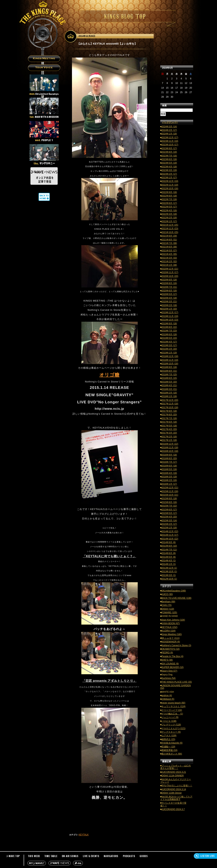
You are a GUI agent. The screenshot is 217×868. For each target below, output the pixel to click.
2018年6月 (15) (169, 378)
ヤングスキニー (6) (171, 732)
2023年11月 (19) (170, 141)
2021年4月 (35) (169, 254)
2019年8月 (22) (169, 327)
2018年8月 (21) (169, 371)
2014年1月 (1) (169, 564)
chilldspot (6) (168, 699)
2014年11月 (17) (170, 535)
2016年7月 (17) (169, 462)
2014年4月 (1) (169, 561)
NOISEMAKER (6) (171, 642)
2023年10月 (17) (170, 145)
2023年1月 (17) (169, 178)
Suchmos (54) (169, 678)
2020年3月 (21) (169, 302)
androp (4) (167, 695)
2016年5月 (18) (169, 469)
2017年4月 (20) (169, 429)
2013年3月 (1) (169, 575)
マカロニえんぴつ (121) (174, 728)
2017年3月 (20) (169, 433)
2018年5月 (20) (169, 382)
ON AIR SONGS (70, 856)
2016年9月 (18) (169, 455)
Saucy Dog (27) (169, 671)
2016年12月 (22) (170, 444)
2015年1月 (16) (169, 528)
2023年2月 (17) (169, 174)
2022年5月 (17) (169, 207)
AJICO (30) (167, 594)
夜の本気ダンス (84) (172, 754)
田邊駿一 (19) (168, 747)
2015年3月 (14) (169, 521)
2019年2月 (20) (169, 349)
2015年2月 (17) (169, 524)
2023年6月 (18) (169, 159)
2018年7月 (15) (169, 375)
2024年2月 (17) (169, 130)
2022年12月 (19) (170, 181)
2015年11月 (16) (170, 491)
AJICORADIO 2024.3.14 (174, 789)
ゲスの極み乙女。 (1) (172, 714)
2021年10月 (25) (170, 232)
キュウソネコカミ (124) (174, 706)
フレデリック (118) (171, 725)
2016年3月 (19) (169, 477)
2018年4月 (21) (169, 385)
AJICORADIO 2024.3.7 (173, 809)
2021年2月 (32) (169, 261)
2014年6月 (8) (169, 553)
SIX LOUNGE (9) (170, 664)
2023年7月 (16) (169, 156)
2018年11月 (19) (170, 360)
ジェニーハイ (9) (170, 717)
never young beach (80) (174, 703)
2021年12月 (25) (170, 225)
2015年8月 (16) (169, 502)
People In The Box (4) (173, 656)
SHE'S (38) (167, 660)
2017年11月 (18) (170, 404)
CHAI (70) (167, 605)
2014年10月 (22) (170, 539)
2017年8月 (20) (169, 415)
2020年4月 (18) (169, 298)
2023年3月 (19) (169, 170)
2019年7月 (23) (169, 331)
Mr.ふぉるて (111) (171, 638)
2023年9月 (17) (169, 148)
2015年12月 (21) (170, 488)
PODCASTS (129, 856)
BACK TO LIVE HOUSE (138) (177, 598)
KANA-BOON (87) (171, 623)
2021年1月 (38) (169, 265)
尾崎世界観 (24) (170, 750)
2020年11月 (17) (170, 272)
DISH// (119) (168, 609)
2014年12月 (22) (170, 531)
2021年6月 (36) (169, 247)
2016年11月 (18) (170, 448)
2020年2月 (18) (169, 305)
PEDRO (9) (167, 653)
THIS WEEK (34, 856)
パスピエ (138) (169, 721)
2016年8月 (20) (169, 458)
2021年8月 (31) (169, 240)
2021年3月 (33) (169, 258)
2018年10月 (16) (170, 364)
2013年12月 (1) (169, 568)
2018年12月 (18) (170, 356)
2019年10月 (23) (170, 320)
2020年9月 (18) (169, 280)
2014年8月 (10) (169, 546)
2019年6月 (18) (169, 334)
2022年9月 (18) (169, 192)
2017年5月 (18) (169, 426)
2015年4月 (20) (169, 517)
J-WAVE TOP (13, 856)
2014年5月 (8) (169, 557)
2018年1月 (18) (169, 396)
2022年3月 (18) (169, 214)
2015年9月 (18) (169, 499)
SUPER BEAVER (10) (173, 667)
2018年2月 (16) (169, 393)
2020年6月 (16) (169, 291)
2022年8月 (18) (169, 196)
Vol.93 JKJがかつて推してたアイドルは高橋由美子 (176, 798)
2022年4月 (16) (169, 211)
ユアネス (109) (169, 736)
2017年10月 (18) (170, 407)
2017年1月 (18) (169, 440)
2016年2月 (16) (169, 480)
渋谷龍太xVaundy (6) (172, 743)
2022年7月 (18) (169, 199)
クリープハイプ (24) (172, 710)
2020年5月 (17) (169, 294)
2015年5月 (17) (169, 513)
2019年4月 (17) (169, 342)
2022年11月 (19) (170, 185)
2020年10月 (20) (170, 276)
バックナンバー (170, 122)
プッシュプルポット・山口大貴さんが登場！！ (176, 767)
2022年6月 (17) (169, 203)
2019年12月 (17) (170, 312)
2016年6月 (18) (169, 466)
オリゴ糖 (109, 375)
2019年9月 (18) (169, 324)
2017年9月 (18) (169, 411)
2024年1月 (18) (169, 134)
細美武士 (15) (168, 739)
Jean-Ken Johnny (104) (173, 620)
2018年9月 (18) (169, 367)
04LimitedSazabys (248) (174, 591)
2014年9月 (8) (169, 542)
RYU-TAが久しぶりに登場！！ (177, 786)
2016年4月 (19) (169, 473)
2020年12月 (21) (170, 269)
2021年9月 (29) (169, 236)
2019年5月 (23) (169, 338)
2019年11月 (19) (170, 316)
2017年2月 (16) (169, 437)
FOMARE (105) (169, 613)
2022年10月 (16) (170, 188)
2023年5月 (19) (169, 163)
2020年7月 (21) (169, 287)
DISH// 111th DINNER (173, 776)
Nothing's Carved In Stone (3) (176, 645)
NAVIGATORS (111, 856)
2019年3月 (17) (169, 345)
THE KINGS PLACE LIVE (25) (177, 682)
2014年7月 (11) (169, 550)
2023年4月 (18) (169, 167)
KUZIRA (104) (169, 631)
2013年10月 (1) (169, 572)
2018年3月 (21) (169, 389)
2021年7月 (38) (169, 243)
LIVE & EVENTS (91, 856)
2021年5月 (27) (169, 251)
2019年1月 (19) (169, 353)
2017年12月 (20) (170, 400)
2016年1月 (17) (169, 484)
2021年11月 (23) (170, 229)
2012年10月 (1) (169, 579)
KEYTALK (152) (169, 627)
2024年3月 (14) (169, 127)
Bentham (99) (168, 602)
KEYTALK (84, 835)
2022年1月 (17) (169, 221)
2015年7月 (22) (169, 506)
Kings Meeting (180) (172, 634)
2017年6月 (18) (169, 422)
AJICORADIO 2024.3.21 (174, 772)
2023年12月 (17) (170, 138)
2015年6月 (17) (169, 510)
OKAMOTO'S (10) (171, 649)
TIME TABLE (51, 856)
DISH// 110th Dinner (172, 793)
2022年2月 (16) (169, 218)
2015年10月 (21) (170, 495)
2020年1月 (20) (169, 309)
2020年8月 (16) (169, 283)
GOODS (144, 856)
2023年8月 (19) (169, 152)
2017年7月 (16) (169, 418)
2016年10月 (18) (170, 451)
